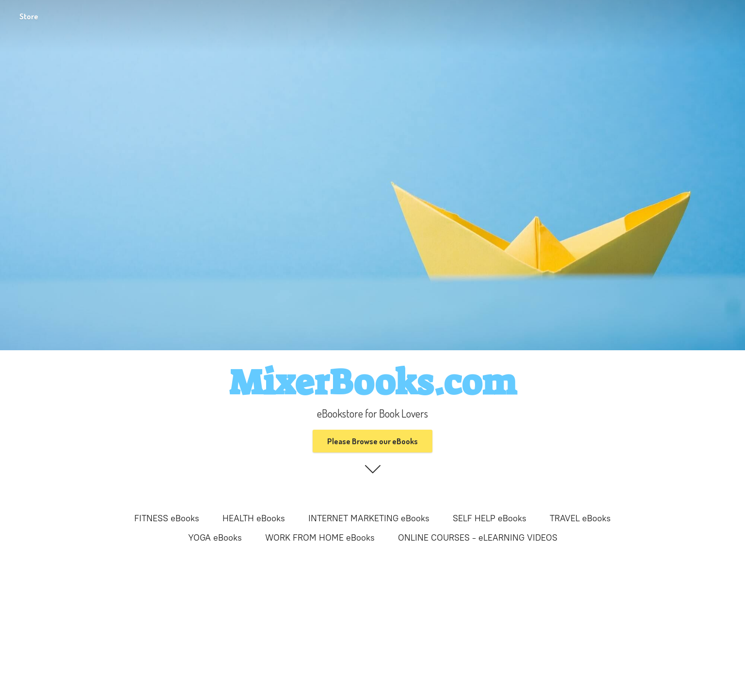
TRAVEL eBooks (580, 518)
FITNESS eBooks (167, 518)
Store (29, 16)
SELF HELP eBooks (490, 518)
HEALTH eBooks (254, 518)
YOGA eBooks (215, 538)
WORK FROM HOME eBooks (320, 538)
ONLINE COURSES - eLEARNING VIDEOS (478, 538)
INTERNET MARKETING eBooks (369, 518)
